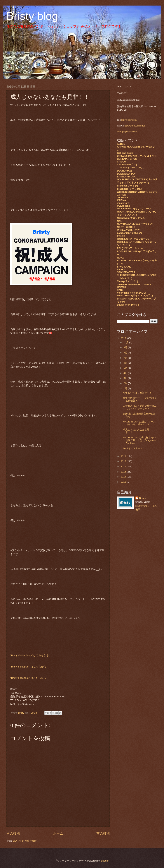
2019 (124, 338)
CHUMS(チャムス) (127, 164)
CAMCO (122, 162)
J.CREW (122, 195)
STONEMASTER (126, 272)
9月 (126, 347)
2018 (124, 456)
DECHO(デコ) (124, 171)
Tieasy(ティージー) (127, 281)
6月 (126, 363)
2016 (124, 466)
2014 (124, 477)
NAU (120, 221)
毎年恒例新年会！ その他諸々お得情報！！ (140, 399)
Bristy (143, 498)
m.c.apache (123, 206)
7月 (126, 358)
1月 (126, 388)
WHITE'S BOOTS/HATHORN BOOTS (137, 192)
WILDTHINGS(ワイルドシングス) (135, 296)
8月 (126, 353)
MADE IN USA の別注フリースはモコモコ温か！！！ (139, 423)
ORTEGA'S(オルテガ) (129, 230)
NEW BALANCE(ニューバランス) (135, 224)
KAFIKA (122, 200)
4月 (126, 373)
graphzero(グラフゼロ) (130, 189)
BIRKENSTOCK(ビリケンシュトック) (137, 156)
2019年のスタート (133, 448)
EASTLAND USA (126, 177)
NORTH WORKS (126, 227)
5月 (126, 368)
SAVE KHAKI (124, 267)
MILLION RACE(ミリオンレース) (135, 209)
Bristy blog (32, 16)
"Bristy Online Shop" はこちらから (30, 655)
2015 (124, 472)
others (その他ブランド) (130, 305)
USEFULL (122, 287)
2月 (126, 383)
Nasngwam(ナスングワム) (131, 218)
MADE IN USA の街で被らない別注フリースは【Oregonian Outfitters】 (139, 440)
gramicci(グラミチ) (128, 186)
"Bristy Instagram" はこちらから (28, 667)
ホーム (58, 833)
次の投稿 (13, 833)
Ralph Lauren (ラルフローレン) (134, 239)
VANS (120, 290)
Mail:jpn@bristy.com (127, 132)
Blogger (104, 861)
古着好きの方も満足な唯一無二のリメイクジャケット (140, 407)
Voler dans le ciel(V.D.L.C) (131, 293)
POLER (121, 236)
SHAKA (121, 269)
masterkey (123, 203)
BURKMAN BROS (127, 159)
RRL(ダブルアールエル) (130, 248)
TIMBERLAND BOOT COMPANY (135, 284)
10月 (126, 342)
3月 (126, 378)
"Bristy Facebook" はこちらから (28, 678)
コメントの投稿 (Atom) (25, 841)
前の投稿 (103, 833)
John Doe (122, 197)
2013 (124, 482)
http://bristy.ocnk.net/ (135, 126)
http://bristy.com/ (129, 120)
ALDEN (121, 144)
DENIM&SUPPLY (126, 174)
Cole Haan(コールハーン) (131, 168)
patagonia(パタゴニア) (129, 233)
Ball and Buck (125, 153)
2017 (124, 461)
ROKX (120, 258)
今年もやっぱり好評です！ (137, 393)
